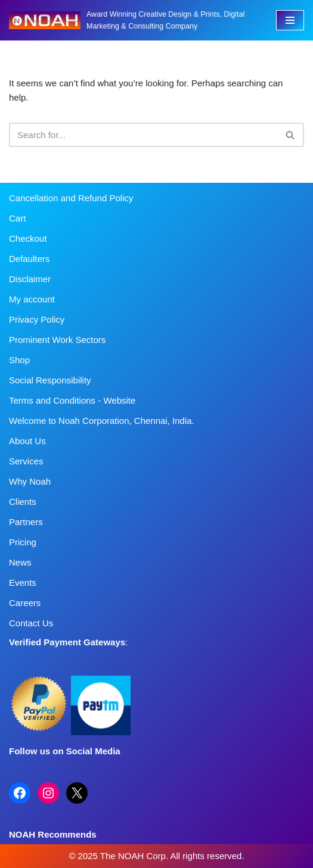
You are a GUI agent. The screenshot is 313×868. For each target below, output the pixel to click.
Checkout (28, 238)
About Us (27, 441)
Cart (17, 218)
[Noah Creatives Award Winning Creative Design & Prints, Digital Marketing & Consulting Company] (134, 20)
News (20, 562)
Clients (23, 502)
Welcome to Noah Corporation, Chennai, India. (102, 421)
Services (26, 461)
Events (23, 583)
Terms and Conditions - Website (72, 400)
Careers (25, 603)
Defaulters (29, 259)
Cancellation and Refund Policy (71, 198)
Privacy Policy (37, 319)
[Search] (143, 135)
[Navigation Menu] (290, 20)
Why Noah (30, 481)
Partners (26, 522)
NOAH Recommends (53, 834)
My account (32, 299)
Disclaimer (30, 279)
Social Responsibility (50, 380)
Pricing (23, 542)
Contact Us (31, 623)
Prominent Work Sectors (57, 340)
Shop (19, 360)
